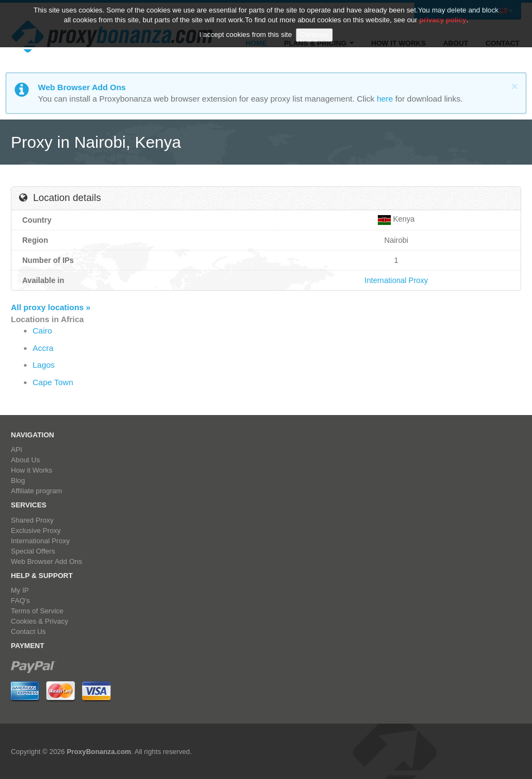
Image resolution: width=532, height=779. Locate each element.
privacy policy (443, 15)
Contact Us (28, 632)
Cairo (42, 331)
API (17, 450)
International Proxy (397, 280)
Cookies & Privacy (39, 621)
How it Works (398, 43)
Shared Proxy (32, 520)
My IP (20, 590)
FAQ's (20, 601)
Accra (43, 348)
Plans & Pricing (319, 43)
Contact (502, 43)
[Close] (515, 86)
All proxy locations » (51, 307)
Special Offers (33, 551)
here (385, 99)
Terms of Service (37, 611)
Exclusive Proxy (36, 530)
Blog (18, 480)
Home (256, 43)
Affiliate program (36, 491)
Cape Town (53, 382)
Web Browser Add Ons (46, 561)
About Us (25, 460)
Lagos (44, 365)
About (455, 43)
